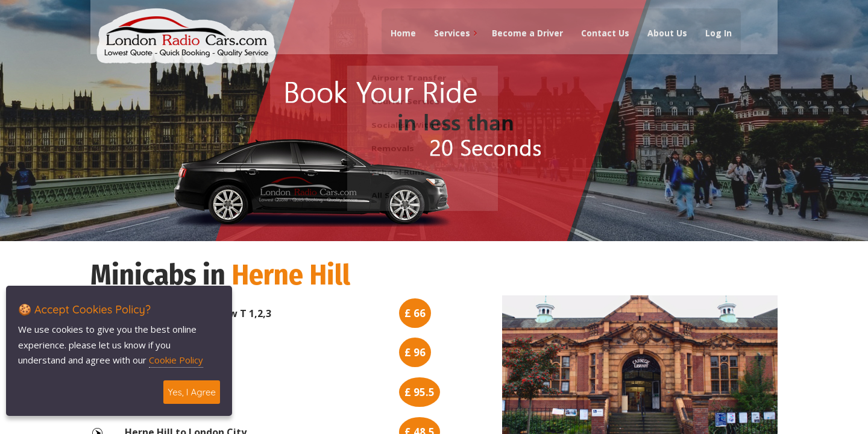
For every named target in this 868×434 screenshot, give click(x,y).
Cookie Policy (176, 360)
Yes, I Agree (192, 392)
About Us (665, 36)
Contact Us (603, 36)
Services (450, 36)
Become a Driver (525, 36)
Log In (716, 36)
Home (401, 36)
